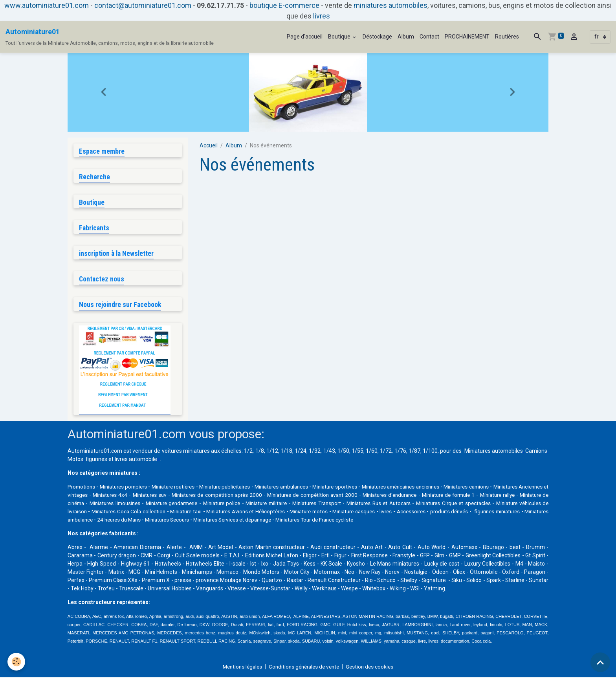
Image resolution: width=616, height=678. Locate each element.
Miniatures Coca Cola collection (252, 513)
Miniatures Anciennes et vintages (109, 496)
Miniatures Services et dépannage (407, 521)
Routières (507, 37)
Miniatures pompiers (129, 488)
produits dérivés (122, 521)
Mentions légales (239, 668)
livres (322, 16)
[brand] (110, 37)
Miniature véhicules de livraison (166, 513)
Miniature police (317, 504)
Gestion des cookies (373, 668)
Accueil (209, 145)
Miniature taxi (315, 513)
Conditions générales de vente (305, 668)
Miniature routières (186, 488)
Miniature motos (452, 513)
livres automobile (136, 460)
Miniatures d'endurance (463, 496)
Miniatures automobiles (494, 452)
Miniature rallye (95, 504)
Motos (75, 460)
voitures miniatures (186, 452)
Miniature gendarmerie (264, 504)
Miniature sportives (370, 488)
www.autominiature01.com (47, 5)
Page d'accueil (305, 37)
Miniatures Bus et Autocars (483, 504)
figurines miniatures (171, 521)
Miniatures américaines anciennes (444, 488)
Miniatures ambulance (229, 521)
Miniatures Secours (336, 521)
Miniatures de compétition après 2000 (283, 496)
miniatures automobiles (390, 5)
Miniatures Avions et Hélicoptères (382, 513)
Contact (429, 37)
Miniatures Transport (418, 504)
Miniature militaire (364, 504)
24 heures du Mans (284, 521)
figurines (96, 460)
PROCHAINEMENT (467, 37)
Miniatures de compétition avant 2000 (382, 496)
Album (406, 37)
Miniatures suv (214, 496)
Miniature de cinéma (145, 504)
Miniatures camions (519, 488)
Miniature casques (502, 513)
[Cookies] (17, 662)
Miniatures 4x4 (173, 496)
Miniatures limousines (203, 504)
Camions (536, 452)
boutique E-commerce (284, 5)
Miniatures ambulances (309, 488)
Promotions (82, 488)
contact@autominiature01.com (143, 5)
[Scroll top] (600, 662)
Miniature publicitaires (245, 488)
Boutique (340, 37)
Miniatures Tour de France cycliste (495, 521)
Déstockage (377, 37)
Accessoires (83, 521)
